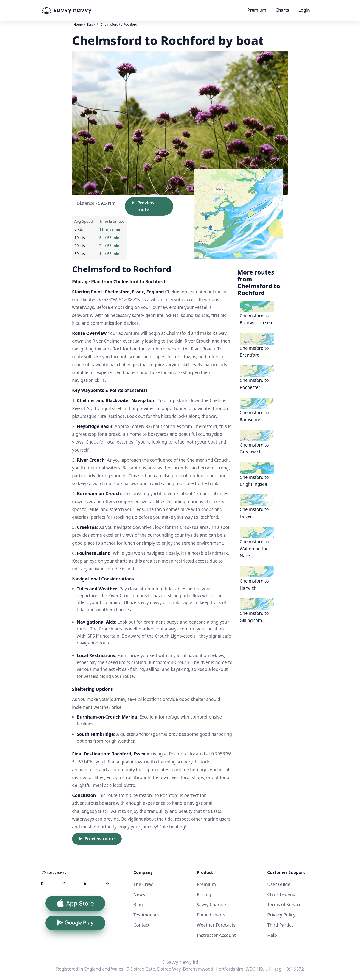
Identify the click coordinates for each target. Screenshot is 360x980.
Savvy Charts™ (212, 905)
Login (304, 10)
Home (78, 24)
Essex (91, 24)
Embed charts (211, 915)
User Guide (279, 884)
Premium (257, 10)
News (139, 894)
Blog (138, 905)
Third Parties (280, 925)
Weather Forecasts (216, 925)
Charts (282, 10)
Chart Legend (281, 894)
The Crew (143, 884)
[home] (75, 11)
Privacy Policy (281, 915)
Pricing (204, 894)
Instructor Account (216, 935)
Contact (141, 925)
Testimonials (146, 915)
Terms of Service (284, 905)
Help (272, 935)
